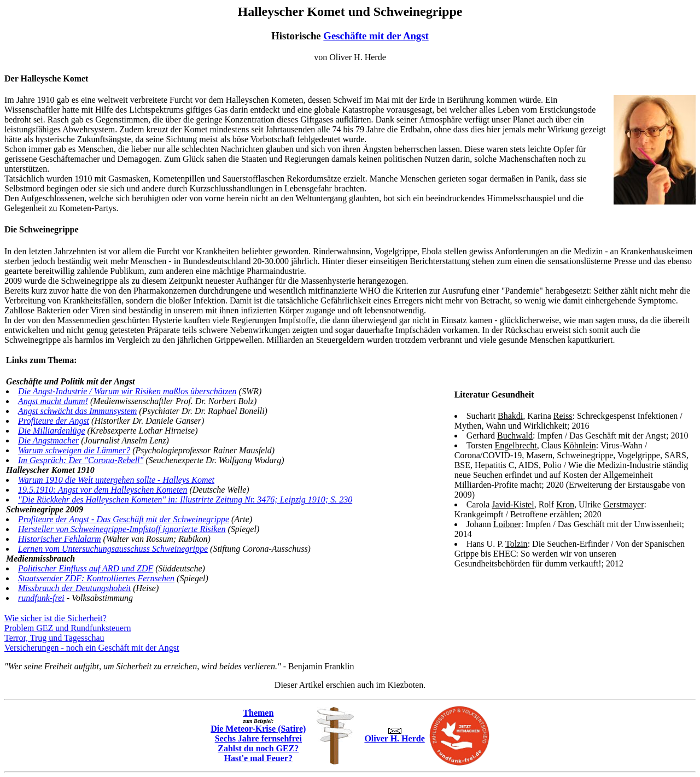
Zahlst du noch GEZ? (258, 748)
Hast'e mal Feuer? (258, 758)
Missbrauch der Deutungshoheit (74, 588)
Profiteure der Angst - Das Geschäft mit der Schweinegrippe (124, 519)
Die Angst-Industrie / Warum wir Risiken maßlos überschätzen (127, 391)
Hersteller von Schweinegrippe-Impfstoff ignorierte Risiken (122, 529)
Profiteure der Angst (54, 421)
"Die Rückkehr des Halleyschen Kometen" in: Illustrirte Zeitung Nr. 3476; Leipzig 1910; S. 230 (185, 499)
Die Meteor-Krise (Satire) (258, 729)
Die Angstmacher (48, 440)
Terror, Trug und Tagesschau (54, 638)
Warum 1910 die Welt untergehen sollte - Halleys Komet (116, 480)
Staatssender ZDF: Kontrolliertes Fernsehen (96, 578)
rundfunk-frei (41, 598)
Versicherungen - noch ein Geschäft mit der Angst (92, 648)
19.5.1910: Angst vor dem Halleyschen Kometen (103, 490)
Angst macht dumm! (53, 401)
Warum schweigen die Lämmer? (74, 450)
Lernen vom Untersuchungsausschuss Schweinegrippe (113, 549)
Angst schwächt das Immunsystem (77, 411)
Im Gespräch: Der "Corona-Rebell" (81, 460)
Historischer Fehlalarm (60, 539)
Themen (258, 713)
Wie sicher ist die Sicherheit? (56, 618)
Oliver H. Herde (394, 735)
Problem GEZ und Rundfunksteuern (68, 628)
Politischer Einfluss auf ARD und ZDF (86, 568)
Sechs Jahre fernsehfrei (258, 738)
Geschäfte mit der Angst (376, 36)
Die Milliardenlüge (52, 431)
